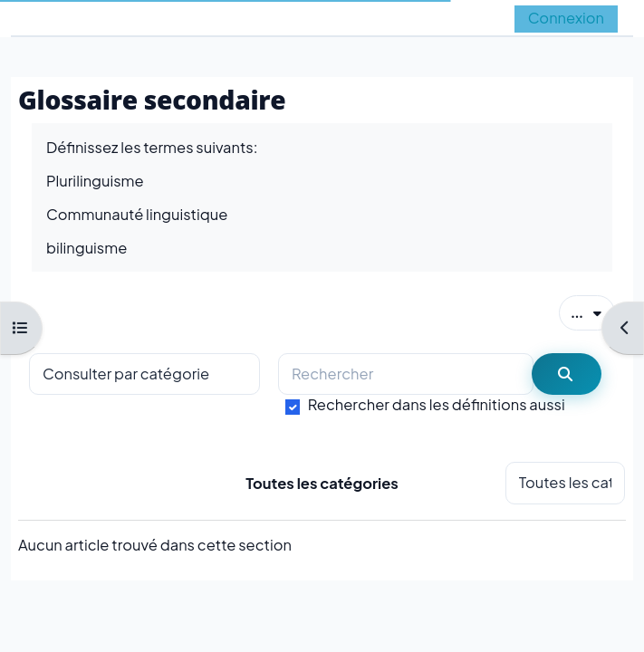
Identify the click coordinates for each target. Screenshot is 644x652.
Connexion (566, 18)
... (593, 312)
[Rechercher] (406, 374)
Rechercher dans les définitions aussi (437, 404)
